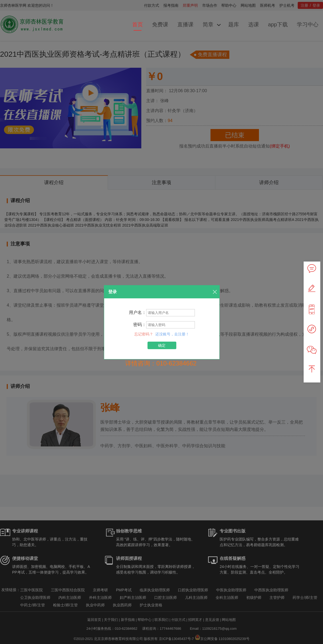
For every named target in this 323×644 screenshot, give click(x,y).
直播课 (185, 24)
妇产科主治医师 (133, 598)
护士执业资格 (151, 605)
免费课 (160, 24)
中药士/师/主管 (33, 605)
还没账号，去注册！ (172, 334)
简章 (208, 24)
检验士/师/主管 (65, 605)
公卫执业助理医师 (35, 598)
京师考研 (100, 590)
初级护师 (254, 598)
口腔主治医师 (166, 598)
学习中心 (308, 24)
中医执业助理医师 (231, 590)
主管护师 (277, 598)
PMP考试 (124, 590)
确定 (162, 345)
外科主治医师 (100, 598)
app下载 (278, 24)
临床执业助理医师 (155, 590)
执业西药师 (122, 605)
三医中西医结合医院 (68, 590)
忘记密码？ (144, 334)
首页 (138, 24)
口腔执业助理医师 (193, 590)
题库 (234, 24)
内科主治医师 (70, 598)
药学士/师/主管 (305, 598)
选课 (254, 24)
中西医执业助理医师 (271, 590)
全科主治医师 (227, 598)
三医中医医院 (31, 590)
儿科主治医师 (196, 598)
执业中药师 (95, 605)
